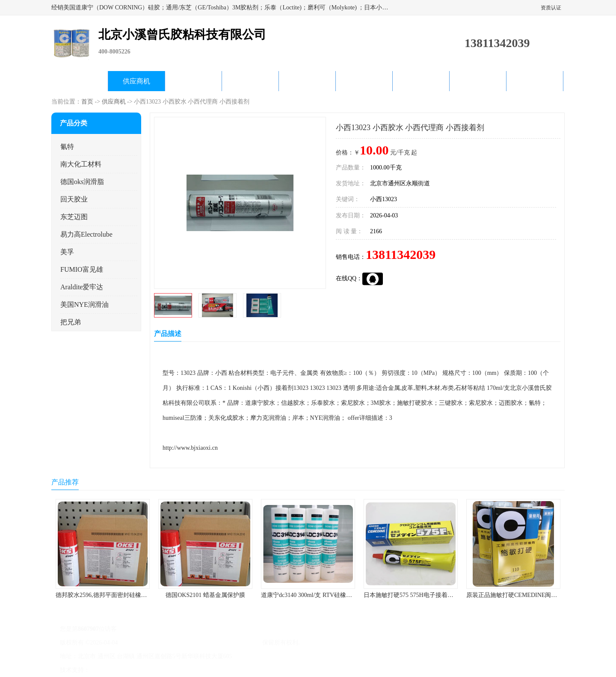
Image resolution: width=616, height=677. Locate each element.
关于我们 (250, 81)
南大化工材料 (81, 164)
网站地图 (192, 670)
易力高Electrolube (86, 234)
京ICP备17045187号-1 (147, 643)
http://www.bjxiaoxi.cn (190, 448)
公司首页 (80, 81)
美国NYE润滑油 (84, 304)
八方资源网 (107, 670)
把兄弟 (71, 322)
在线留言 (478, 81)
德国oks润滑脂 (82, 182)
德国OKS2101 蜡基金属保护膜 (205, 595)
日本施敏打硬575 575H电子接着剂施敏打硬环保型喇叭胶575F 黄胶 (451, 595)
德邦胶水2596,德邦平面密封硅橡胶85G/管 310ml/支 (123, 595)
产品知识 (364, 81)
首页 (87, 102)
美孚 (67, 252)
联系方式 (535, 81)
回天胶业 (74, 199)
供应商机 (136, 81)
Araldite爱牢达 (82, 287)
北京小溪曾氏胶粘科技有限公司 (219, 643)
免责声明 (135, 670)
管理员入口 (163, 670)
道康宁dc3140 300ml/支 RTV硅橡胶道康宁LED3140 (327, 595)
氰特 (67, 147)
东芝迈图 (74, 217)
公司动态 (307, 81)
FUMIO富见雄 (82, 269)
